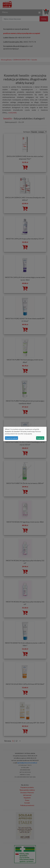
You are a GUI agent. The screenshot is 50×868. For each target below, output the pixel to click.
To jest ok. (40, 438)
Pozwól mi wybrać (12, 438)
